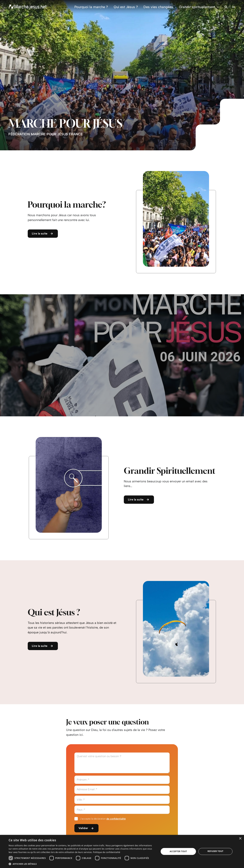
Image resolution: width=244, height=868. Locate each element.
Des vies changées (158, 7)
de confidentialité (116, 819)
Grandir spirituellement (197, 7)
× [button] (240, 839)
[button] (82, 864)
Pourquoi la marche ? (91, 7)
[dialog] (122, 851)
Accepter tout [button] (178, 851)
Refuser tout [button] (215, 851)
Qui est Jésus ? (126, 7)
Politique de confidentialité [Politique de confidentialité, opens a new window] (107, 852)
